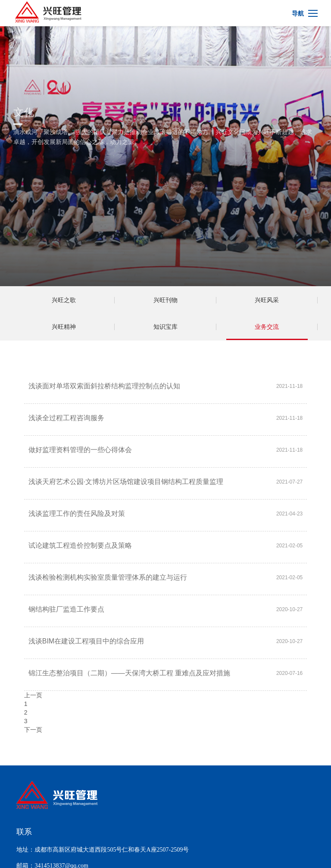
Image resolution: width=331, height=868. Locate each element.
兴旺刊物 (165, 300)
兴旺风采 (267, 300)
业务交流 (267, 327)
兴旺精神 (64, 327)
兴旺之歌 (64, 300)
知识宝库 (165, 327)
